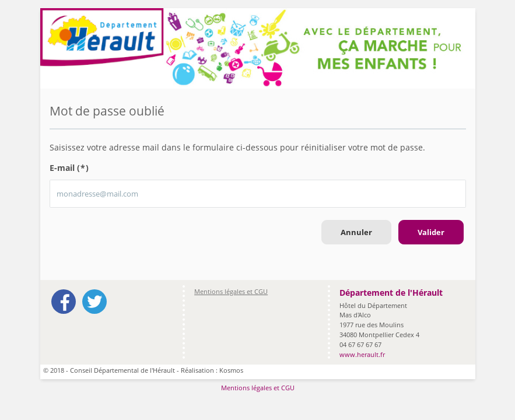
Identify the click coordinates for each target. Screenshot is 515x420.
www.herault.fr (362, 354)
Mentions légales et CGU (231, 291)
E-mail (69, 168)
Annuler (356, 232)
